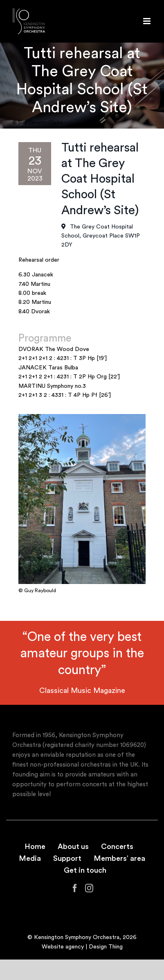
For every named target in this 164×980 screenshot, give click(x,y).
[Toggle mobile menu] (147, 21)
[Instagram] (89, 888)
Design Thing (106, 947)
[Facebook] (75, 888)
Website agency (63, 947)
